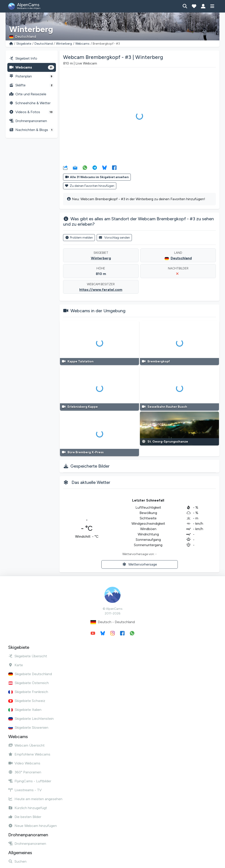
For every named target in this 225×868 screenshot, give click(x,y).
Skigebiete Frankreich (28, 692)
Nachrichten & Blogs (32, 130)
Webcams (82, 44)
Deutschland (44, 44)
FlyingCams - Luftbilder (30, 781)
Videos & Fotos (32, 112)
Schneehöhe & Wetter (30, 103)
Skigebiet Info (23, 58)
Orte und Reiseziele (28, 94)
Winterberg (64, 44)
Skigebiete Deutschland (30, 674)
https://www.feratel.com (101, 290)
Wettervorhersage (140, 564)
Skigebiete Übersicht (28, 656)
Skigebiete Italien (25, 710)
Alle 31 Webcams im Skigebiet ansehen (97, 177)
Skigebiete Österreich (29, 683)
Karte (16, 665)
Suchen (17, 861)
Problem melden (79, 238)
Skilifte (32, 85)
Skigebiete (24, 44)
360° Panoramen (25, 772)
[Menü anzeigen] (212, 6)
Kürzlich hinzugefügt (28, 808)
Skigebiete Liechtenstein (31, 719)
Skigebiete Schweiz (27, 701)
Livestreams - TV (25, 790)
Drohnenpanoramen (28, 121)
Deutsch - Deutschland (113, 622)
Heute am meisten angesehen (35, 799)
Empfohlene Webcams (29, 754)
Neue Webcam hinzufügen (33, 826)
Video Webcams (24, 763)
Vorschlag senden (114, 238)
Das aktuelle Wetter (91, 482)
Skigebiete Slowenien (28, 727)
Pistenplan (32, 76)
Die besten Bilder (25, 817)
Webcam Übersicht (26, 745)
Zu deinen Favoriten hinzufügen (90, 186)
